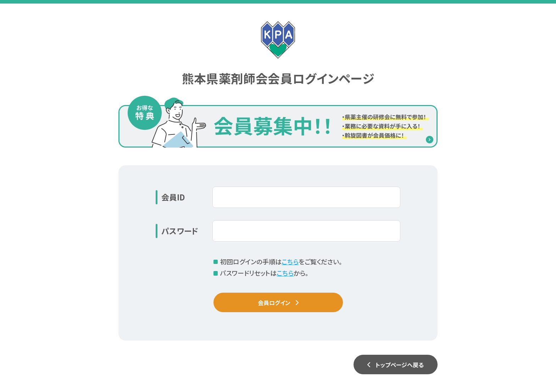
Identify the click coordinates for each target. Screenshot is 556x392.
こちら (290, 261)
